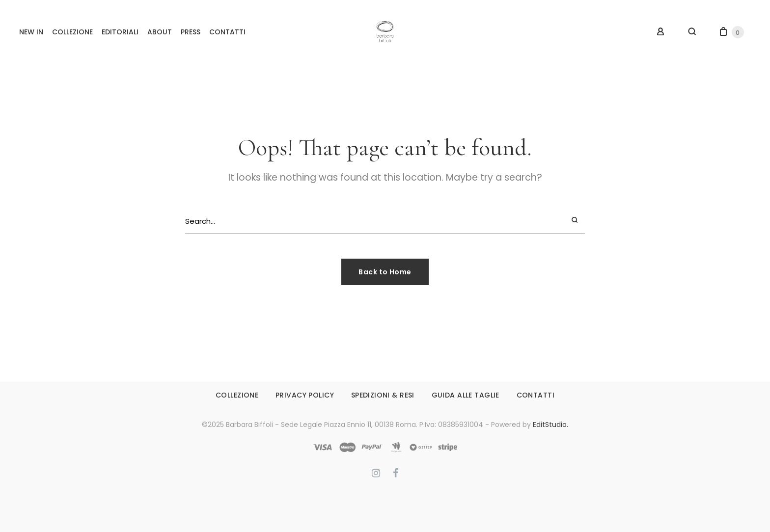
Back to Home (385, 272)
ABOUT (160, 32)
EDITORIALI (120, 32)
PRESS (191, 32)
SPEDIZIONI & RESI (383, 395)
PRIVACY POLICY (305, 395)
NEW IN (31, 32)
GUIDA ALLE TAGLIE (466, 395)
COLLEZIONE (72, 32)
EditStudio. (550, 425)
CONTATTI (227, 32)
